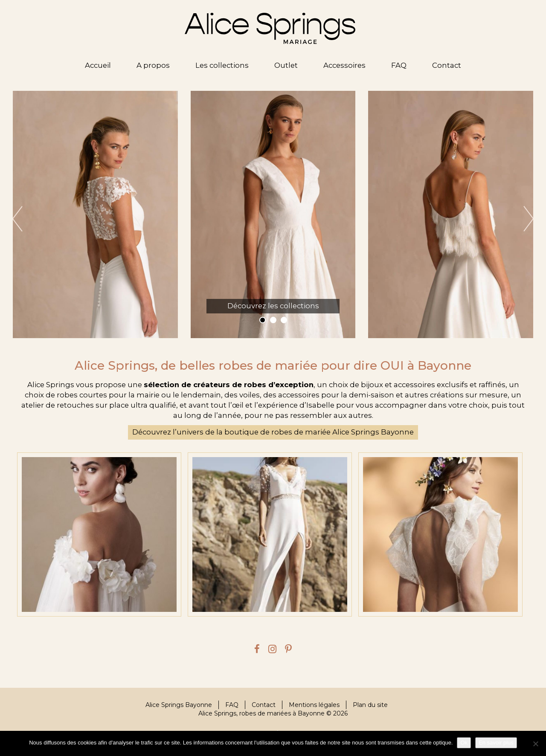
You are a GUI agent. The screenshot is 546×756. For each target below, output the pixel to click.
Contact (447, 65)
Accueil (98, 65)
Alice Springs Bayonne (179, 705)
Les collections (222, 65)
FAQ (399, 65)
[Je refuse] (535, 744)
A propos (153, 65)
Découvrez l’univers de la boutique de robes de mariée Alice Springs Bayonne (273, 432)
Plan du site (370, 705)
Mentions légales (314, 705)
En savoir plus (496, 743)
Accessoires (344, 65)
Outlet (286, 65)
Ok (464, 743)
